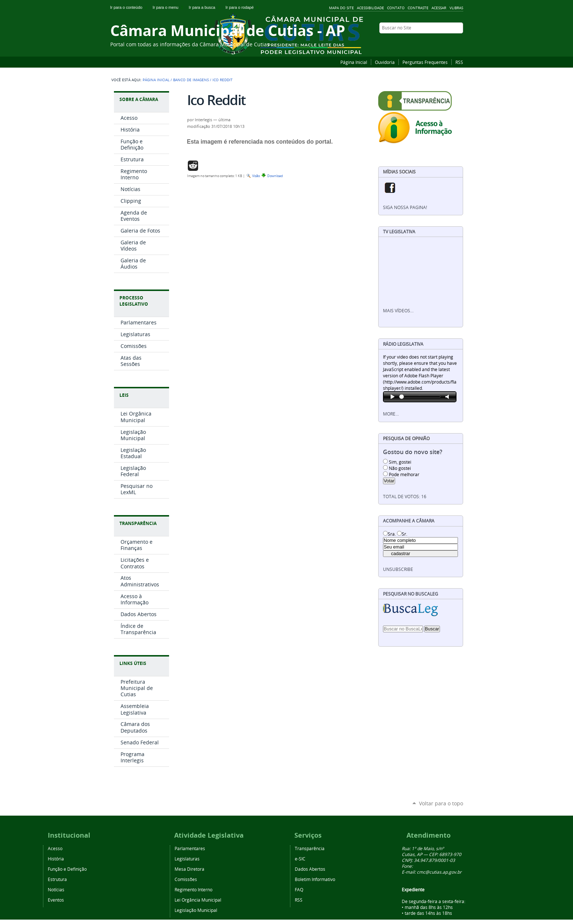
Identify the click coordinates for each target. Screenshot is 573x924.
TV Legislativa (399, 232)
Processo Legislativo (134, 301)
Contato (396, 8)
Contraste (418, 8)
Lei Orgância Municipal (198, 900)
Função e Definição (67, 869)
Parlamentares (190, 848)
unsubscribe (398, 569)
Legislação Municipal (196, 910)
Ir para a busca (205, 7)
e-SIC (300, 859)
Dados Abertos (310, 869)
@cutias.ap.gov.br (443, 872)
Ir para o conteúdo (130, 7)
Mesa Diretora (189, 869)
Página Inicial (354, 62)
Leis (124, 395)
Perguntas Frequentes (425, 62)
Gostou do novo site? (413, 452)
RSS (459, 62)
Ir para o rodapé (243, 7)
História (56, 859)
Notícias (56, 889)
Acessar (439, 8)
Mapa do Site (341, 8)
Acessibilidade (370, 8)
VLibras (456, 8)
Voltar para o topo (441, 803)
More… (391, 414)
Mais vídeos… (398, 311)
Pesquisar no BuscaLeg (411, 594)
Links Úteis (133, 663)
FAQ (299, 889)
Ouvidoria (385, 62)
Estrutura (57, 879)
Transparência (138, 523)
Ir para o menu (169, 7)
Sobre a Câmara (139, 99)
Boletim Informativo (315, 879)
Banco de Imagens (191, 80)
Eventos (56, 900)
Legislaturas (187, 859)
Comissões (186, 879)
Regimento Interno (194, 889)
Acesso (55, 848)
